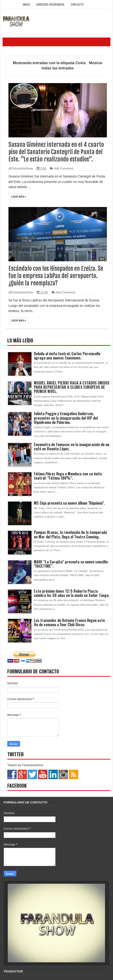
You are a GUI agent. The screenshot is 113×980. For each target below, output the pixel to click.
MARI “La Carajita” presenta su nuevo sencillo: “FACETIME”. (71, 564)
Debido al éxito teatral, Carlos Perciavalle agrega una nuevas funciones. (67, 356)
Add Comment (64, 168)
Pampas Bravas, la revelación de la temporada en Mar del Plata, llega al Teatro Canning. (70, 534)
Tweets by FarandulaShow (25, 765)
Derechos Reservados (50, 4)
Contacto (77, 4)
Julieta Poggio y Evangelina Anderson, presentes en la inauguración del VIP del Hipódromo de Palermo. (66, 418)
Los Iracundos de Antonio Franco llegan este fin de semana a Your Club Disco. (69, 622)
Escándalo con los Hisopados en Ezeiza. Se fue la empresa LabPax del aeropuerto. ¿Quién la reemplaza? (56, 276)
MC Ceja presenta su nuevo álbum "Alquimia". (69, 503)
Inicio (26, 4)
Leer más (19, 197)
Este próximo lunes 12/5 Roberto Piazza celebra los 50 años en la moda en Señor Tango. (72, 593)
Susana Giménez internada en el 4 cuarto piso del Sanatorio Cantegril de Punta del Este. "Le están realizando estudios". (56, 152)
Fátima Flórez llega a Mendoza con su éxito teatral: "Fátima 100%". (68, 476)
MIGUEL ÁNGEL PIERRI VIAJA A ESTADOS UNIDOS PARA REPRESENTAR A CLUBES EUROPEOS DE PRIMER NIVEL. (72, 387)
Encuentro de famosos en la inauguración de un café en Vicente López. (72, 447)
